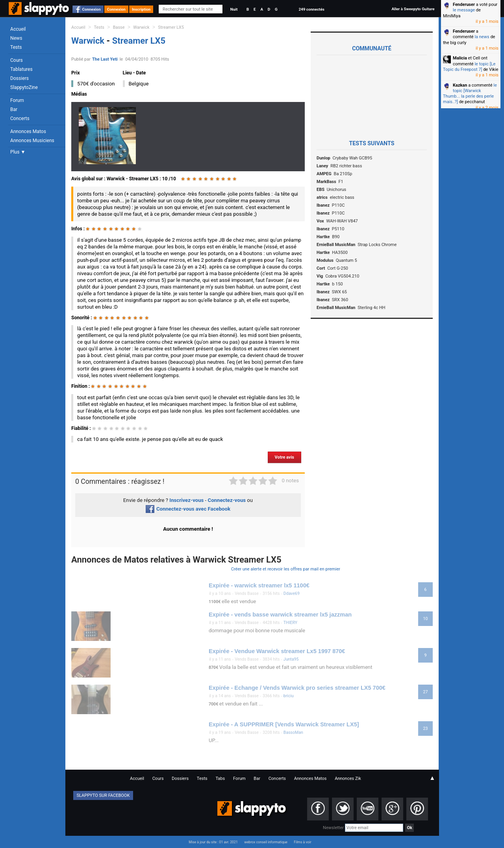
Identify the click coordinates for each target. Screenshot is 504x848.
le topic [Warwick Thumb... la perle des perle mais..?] (470, 94)
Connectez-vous (227, 500)
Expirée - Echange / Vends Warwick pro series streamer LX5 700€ (297, 688)
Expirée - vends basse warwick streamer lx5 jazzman (280, 615)
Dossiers (19, 78)
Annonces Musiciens (32, 141)
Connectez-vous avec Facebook (188, 509)
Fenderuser (464, 5)
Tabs (220, 779)
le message (464, 10)
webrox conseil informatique (266, 842)
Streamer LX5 (171, 27)
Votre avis (284, 457)
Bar (14, 109)
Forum (17, 100)
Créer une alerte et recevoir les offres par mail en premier (286, 569)
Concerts (20, 118)
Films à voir (302, 842)
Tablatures (21, 69)
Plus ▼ (18, 152)
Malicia (460, 58)
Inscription (141, 9)
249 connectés (311, 9)
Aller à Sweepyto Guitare (413, 9)
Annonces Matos (28, 131)
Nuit (234, 9)
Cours (17, 60)
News (16, 38)
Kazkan (460, 85)
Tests (16, 47)
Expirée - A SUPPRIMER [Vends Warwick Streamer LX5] (284, 724)
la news (482, 37)
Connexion (92, 9)
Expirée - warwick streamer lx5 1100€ (259, 585)
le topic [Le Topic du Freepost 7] (469, 67)
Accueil (18, 29)
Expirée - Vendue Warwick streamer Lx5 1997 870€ (277, 651)
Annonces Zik (348, 779)
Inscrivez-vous (186, 500)
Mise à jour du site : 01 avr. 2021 (213, 842)
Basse (119, 27)
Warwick (141, 27)
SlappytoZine (24, 87)
